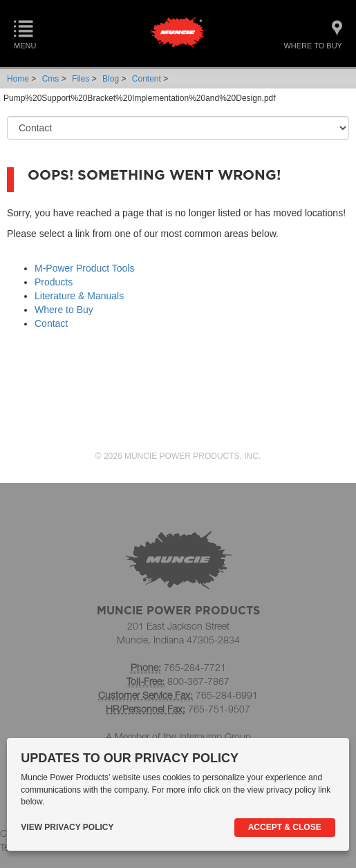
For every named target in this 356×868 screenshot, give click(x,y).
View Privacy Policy (67, 827)
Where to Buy (64, 310)
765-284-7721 (195, 667)
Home (18, 79)
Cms (51, 79)
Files (81, 79)
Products (54, 282)
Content (147, 79)
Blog (111, 79)
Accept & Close (285, 827)
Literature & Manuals (79, 296)
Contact (51, 323)
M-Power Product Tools (84, 268)
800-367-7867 (198, 681)
